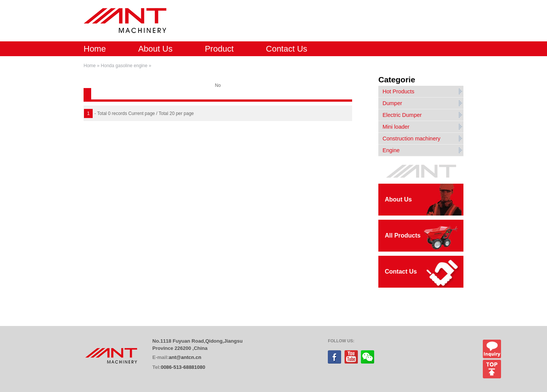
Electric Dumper (402, 115)
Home (95, 49)
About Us (156, 49)
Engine (391, 150)
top (492, 369)
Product (219, 49)
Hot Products (398, 91)
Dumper (392, 103)
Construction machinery (411, 139)
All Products (403, 235)
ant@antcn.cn (185, 357)
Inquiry (492, 349)
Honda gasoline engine (124, 66)
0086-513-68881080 (183, 367)
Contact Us (287, 49)
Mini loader (396, 127)
